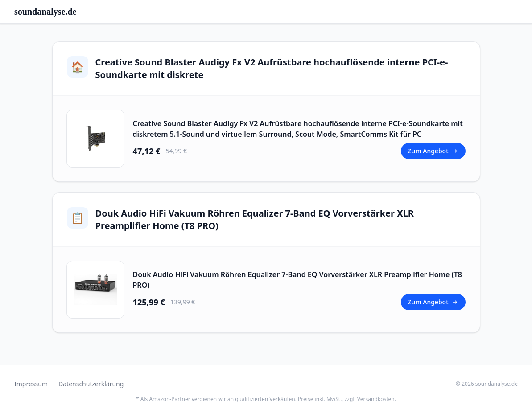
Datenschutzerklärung (91, 384)
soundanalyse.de (45, 12)
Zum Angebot (433, 151)
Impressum (31, 384)
